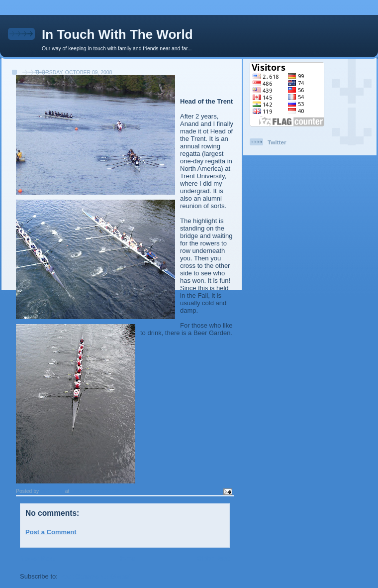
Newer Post (38, 558)
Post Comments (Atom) (95, 576)
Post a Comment (51, 532)
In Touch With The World (117, 34)
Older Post (213, 558)
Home (126, 558)
